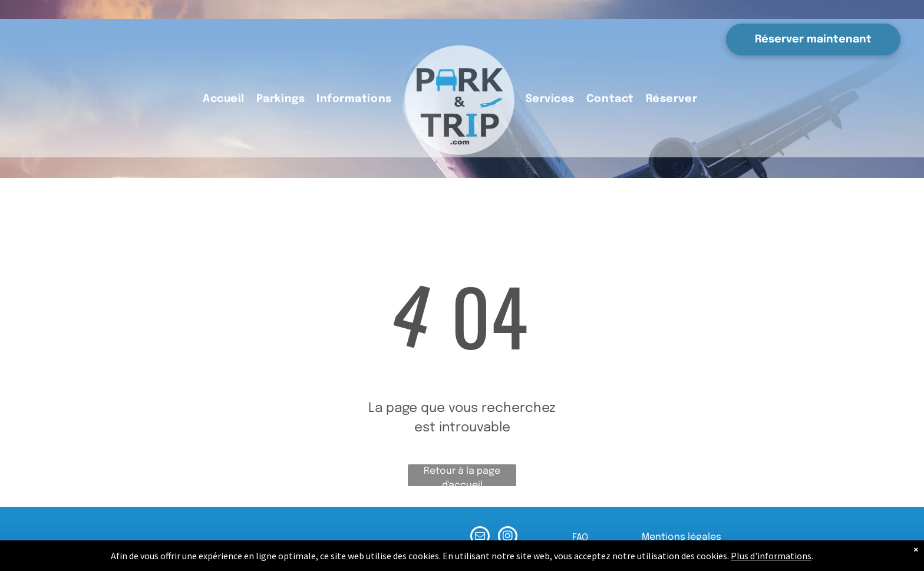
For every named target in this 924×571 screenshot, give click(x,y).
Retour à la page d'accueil (462, 476)
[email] (480, 537)
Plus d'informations (771, 556)
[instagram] (508, 537)
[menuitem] (224, 99)
